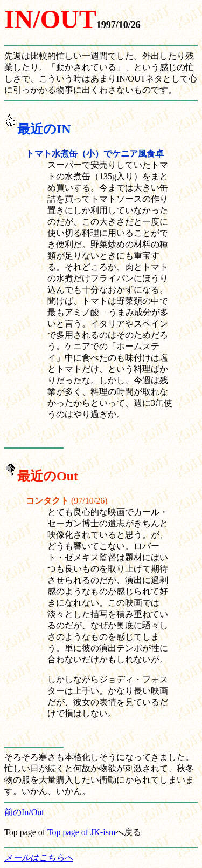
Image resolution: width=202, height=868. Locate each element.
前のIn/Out (24, 812)
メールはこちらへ (39, 857)
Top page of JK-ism (81, 832)
